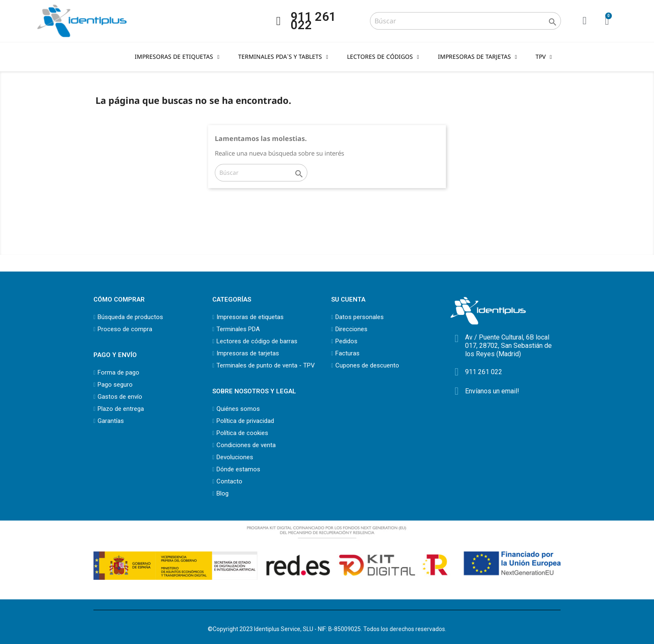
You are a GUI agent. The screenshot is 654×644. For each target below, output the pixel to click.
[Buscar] (465, 21)
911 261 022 (313, 21)
